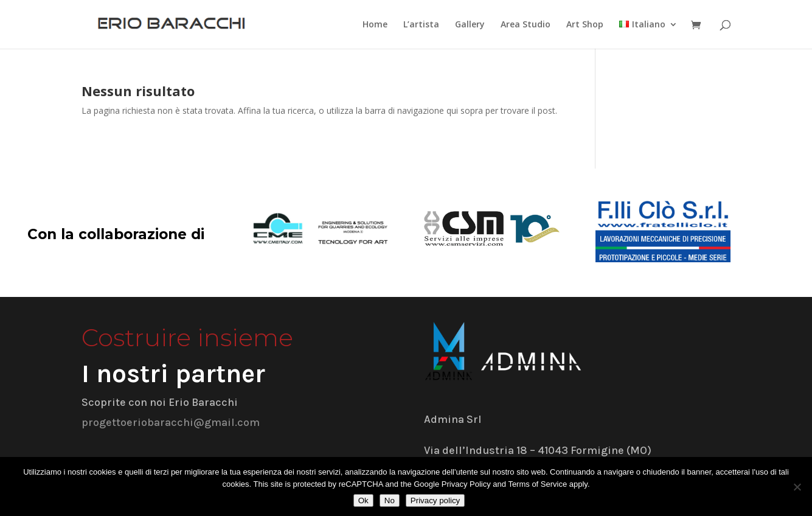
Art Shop (585, 25)
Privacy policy (435, 500)
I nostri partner (173, 374)
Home (375, 25)
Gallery (470, 25)
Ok (363, 500)
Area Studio (526, 25)
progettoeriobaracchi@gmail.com (171, 422)
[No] (797, 487)
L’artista (421, 25)
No (390, 500)
